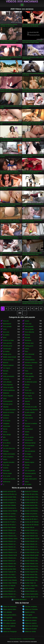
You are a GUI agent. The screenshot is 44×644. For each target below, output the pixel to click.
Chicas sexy (28, 365)
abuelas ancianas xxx (31, 500)
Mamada (27, 338)
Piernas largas (7, 473)
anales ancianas (30, 588)
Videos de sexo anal (9, 620)
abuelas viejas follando (10, 583)
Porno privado (7, 327)
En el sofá (28, 379)
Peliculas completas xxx (32, 607)
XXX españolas (8, 618)
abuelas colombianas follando (32, 511)
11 (41, 309)
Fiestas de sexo (29, 393)
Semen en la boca (8, 412)
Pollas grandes (29, 376)
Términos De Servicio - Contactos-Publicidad (22, 639)
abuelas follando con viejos (32, 547)
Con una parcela (30, 471)
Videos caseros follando (10, 609)
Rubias (27, 349)
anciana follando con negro (32, 591)
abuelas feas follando (9, 528)
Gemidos (6, 440)
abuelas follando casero (10, 539)
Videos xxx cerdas (30, 632)
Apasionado (7, 426)
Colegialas (6, 423)
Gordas (5, 374)
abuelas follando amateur (10, 536)
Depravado (28, 415)
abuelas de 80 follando (32, 522)
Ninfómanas (7, 482)
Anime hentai (29, 418)
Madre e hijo (28, 399)
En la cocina (28, 368)
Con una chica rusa (9, 448)
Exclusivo (6, 418)
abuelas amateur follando (32, 497)
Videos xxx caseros (31, 623)
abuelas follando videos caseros (32, 561)
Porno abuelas (7, 612)
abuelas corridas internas (32, 516)
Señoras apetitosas (9, 390)
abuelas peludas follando (10, 577)
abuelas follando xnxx (31, 564)
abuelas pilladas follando (32, 577)
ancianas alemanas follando (21, 600)
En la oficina (7, 443)
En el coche (7, 476)
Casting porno (29, 346)
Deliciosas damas (30, 443)
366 (20, 313)
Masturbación (7, 324)
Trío (26, 421)
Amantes (6, 468)
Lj (3, 484)
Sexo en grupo (29, 329)
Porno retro (28, 390)
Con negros (6, 368)
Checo (27, 482)
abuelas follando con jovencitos (32, 541)
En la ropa (6, 465)
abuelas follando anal (31, 536)
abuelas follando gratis (32, 555)
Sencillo (27, 465)
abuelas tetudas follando (32, 580)
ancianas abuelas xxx (31, 597)
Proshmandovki (8, 401)
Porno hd (6, 321)
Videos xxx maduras (9, 626)
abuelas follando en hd (10, 552)
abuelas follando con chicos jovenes (10, 541)
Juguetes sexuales (9, 462)
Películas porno (8, 404)
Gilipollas (6, 407)
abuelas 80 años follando (32, 494)
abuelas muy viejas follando (10, 575)
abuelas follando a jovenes (32, 533)
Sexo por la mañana (31, 423)
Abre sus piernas (30, 451)
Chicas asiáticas (30, 360)
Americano (28, 357)
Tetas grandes (29, 327)
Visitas (27, 435)
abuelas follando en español (32, 550)
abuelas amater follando (10, 497)
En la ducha (7, 421)
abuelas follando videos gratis (10, 564)
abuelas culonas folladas (10, 519)
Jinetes (27, 468)
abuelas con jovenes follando (32, 514)
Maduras (27, 335)
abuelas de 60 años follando (32, 519)
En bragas (28, 454)
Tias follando (7, 629)
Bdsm (5, 338)
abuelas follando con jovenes (10, 544)
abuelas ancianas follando (10, 500)
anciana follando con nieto (10, 594)
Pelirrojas (6, 451)
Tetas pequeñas (8, 385)
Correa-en (6, 379)
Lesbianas (6, 415)
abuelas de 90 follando (32, 525)
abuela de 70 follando (31, 491)
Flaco (26, 351)
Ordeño (27, 432)
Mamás (5, 429)
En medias (6, 351)
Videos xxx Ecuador (31, 629)
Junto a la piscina (8, 457)
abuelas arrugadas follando (10, 503)
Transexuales (7, 349)
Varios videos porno (31, 479)
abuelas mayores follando (32, 572)
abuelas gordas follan (9, 569)
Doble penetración (8, 376)
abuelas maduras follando (10, 572)
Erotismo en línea (8, 340)
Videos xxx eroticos (31, 620)
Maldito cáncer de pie (9, 357)
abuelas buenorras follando (10, 508)
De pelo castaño (30, 412)
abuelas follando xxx (9, 566)
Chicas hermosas (8, 360)
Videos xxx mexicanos (10, 607)
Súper (5, 399)
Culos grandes (7, 343)
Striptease (6, 393)
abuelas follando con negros (10, 547)
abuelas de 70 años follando (10, 522)
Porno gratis (28, 615)
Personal (27, 448)
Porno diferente (29, 332)
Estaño (27, 387)
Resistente (28, 340)
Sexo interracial (29, 354)
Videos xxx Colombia (31, 609)
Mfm (4, 437)
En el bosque (29, 429)
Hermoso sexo (29, 343)
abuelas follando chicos (32, 539)
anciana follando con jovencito (10, 591)
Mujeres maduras (8, 365)
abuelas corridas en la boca (10, 516)
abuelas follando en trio (32, 552)
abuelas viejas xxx (30, 583)
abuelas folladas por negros (10, 533)
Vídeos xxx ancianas (22, 2)
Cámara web (29, 374)
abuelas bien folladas (9, 505)
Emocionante (29, 440)
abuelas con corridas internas (10, 514)
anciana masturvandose (32, 594)
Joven (5, 329)
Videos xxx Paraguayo (10, 632)
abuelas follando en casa (10, 550)
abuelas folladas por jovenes (32, 530)
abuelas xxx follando (9, 586)
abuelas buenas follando (32, 505)
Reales (5, 460)
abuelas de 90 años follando (10, 525)
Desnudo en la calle (31, 407)
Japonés (27, 401)
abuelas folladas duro (9, 530)
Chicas (5, 432)
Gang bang (28, 476)
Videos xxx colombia (31, 618)
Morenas (6, 363)
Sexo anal (6, 332)
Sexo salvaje (7, 435)
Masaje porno (7, 354)
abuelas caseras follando (32, 508)
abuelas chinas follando (10, 511)
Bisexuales (6, 471)
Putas (26, 371)
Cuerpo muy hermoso (31, 410)
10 (36, 309)
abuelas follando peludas (32, 558)
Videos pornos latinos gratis (10, 615)
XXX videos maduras (9, 623)
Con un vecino (29, 437)
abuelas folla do (29, 528)
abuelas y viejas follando (32, 586)
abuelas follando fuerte (10, 555)
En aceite (6, 446)
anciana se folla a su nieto (10, 597)
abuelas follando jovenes (10, 558)
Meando (27, 385)
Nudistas (27, 426)
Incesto (27, 321)
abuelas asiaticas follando (32, 503)
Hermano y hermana (31, 363)
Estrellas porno (7, 346)
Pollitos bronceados (9, 454)
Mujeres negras (29, 462)
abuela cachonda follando (10, 491)
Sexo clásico (29, 457)
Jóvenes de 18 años (9, 479)
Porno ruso (28, 324)
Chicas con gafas (8, 387)
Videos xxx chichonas (31, 626)
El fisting (27, 404)
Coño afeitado (7, 382)
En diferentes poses (31, 382)
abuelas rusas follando (10, 580)
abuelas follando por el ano (10, 561)
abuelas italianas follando (32, 569)
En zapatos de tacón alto (10, 410)
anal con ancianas (8, 588)
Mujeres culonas (30, 612)
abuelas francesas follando (32, 566)
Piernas (27, 460)
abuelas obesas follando (32, 575)
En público (6, 335)
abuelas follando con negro (32, 544)
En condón (28, 484)
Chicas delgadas (8, 396)
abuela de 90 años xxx (10, 494)
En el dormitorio (29, 446)
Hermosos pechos (30, 473)
